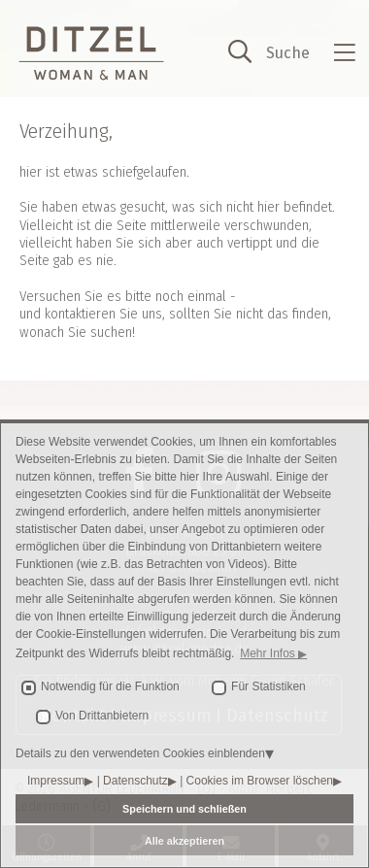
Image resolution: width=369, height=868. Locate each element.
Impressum (56, 781)
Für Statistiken (268, 686)
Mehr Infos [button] (269, 653)
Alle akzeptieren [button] (184, 841)
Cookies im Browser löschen (260, 781)
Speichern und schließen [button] (184, 809)
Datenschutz (135, 781)
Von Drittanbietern (102, 716)
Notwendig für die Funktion (110, 686)
